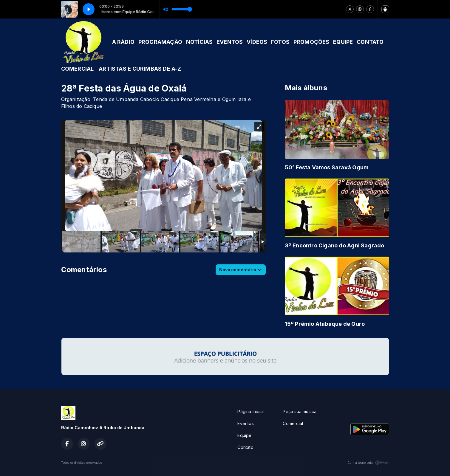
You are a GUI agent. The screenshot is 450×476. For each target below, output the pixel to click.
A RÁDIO (123, 42)
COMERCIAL (78, 69)
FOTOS (280, 42)
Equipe (244, 435)
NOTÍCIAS (200, 42)
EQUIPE (343, 42)
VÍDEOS (257, 42)
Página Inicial (250, 411)
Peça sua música (300, 411)
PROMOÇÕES (311, 42)
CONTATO (370, 42)
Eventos (245, 423)
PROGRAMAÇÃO (160, 42)
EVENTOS (230, 42)
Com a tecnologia (368, 463)
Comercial (293, 423)
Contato (245, 447)
